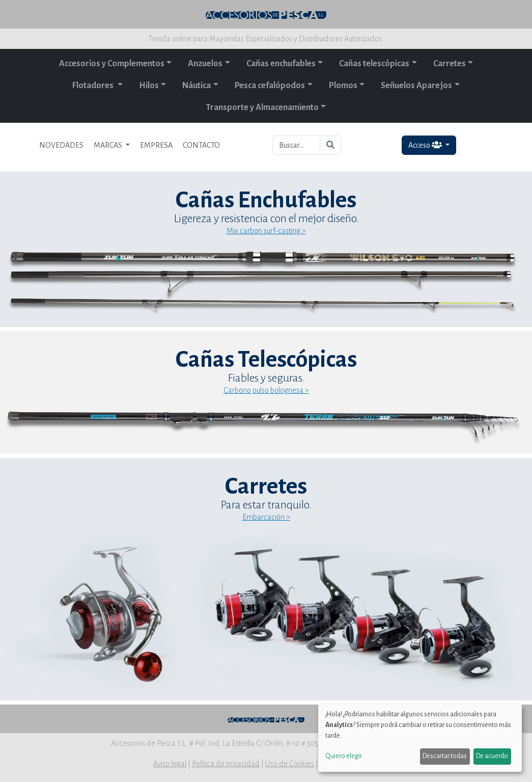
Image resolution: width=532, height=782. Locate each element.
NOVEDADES (61, 145)
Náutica (197, 86)
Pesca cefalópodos (270, 86)
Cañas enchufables (281, 64)
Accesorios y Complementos (112, 64)
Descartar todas (445, 756)
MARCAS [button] (109, 145)
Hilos (149, 86)
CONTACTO (201, 145)
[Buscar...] (297, 145)
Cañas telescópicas (374, 64)
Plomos (343, 86)
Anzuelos (205, 64)
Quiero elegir (344, 756)
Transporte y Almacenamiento (262, 107)
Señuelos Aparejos (416, 86)
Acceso (426, 145)
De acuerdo (492, 756)
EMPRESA (156, 145)
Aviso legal (170, 764)
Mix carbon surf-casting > (266, 231)
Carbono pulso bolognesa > (266, 390)
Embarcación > (266, 517)
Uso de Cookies (290, 764)
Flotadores (94, 86)
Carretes (450, 64)
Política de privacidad (226, 764)
